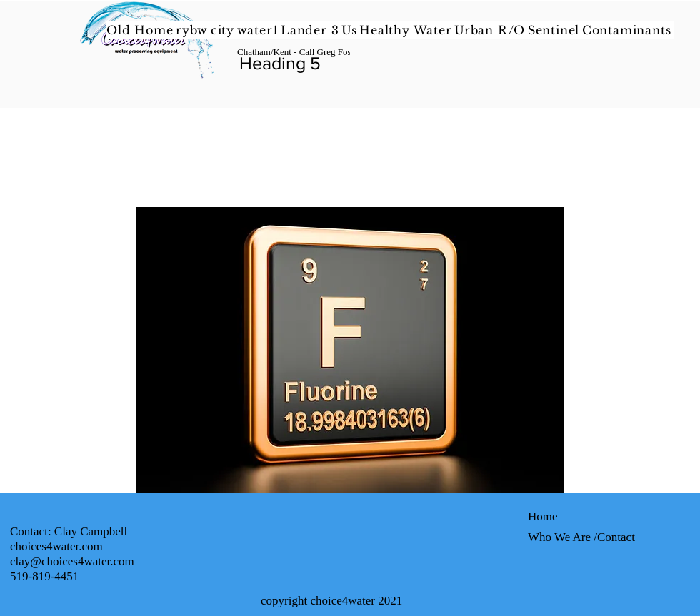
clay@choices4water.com (72, 561)
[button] (407, 30)
